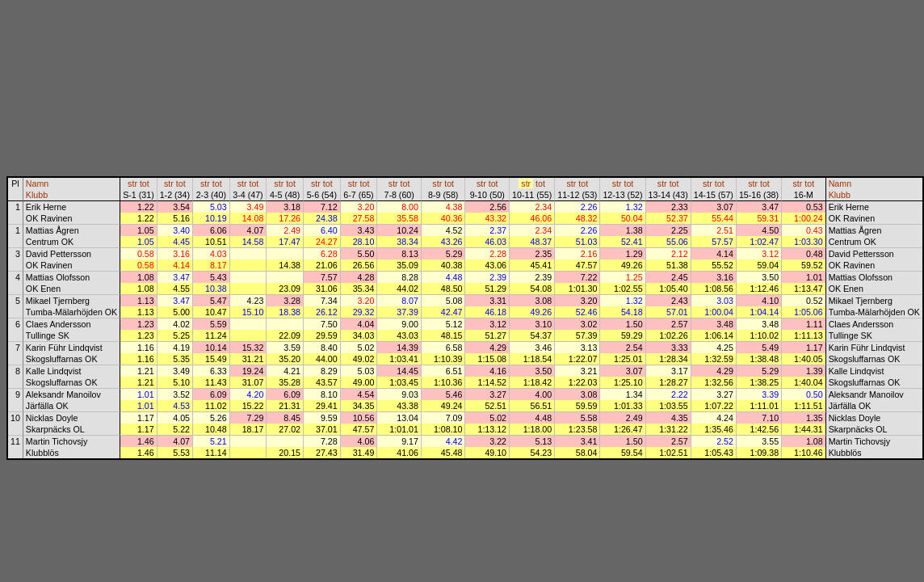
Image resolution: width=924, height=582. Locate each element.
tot (145, 183)
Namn (37, 183)
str (132, 183)
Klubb (37, 195)
